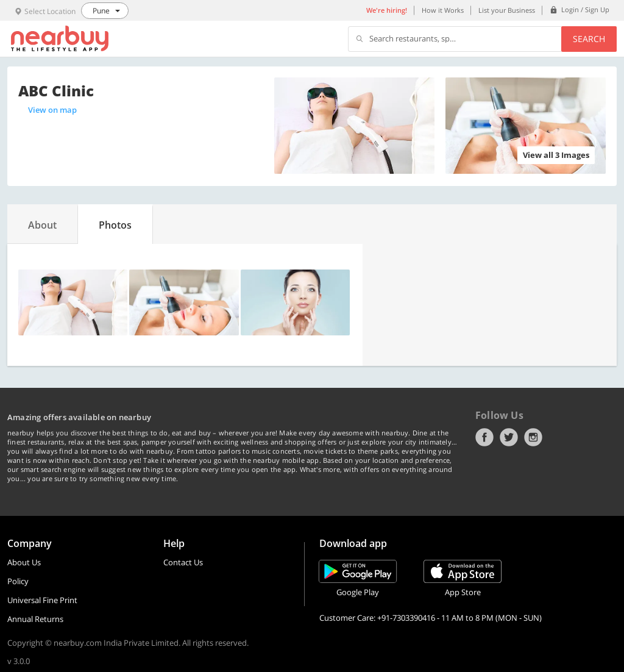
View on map (52, 110)
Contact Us (183, 562)
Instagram (533, 437)
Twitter (509, 437)
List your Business (507, 10)
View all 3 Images (556, 155)
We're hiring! (387, 10)
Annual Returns (35, 619)
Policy (18, 581)
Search (589, 39)
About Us (24, 562)
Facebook (484, 437)
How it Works (443, 10)
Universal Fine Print (42, 600)
